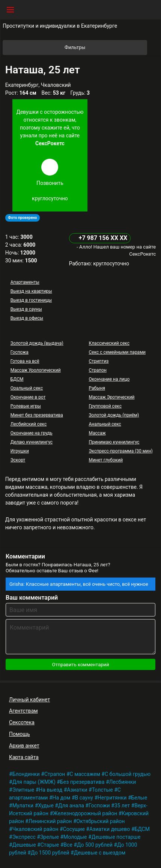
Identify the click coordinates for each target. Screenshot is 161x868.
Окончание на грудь (32, 433)
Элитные (23, 790)
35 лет (122, 805)
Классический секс (109, 343)
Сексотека (22, 722)
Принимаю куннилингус (114, 442)
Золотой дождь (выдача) (37, 343)
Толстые (102, 790)
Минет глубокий (106, 460)
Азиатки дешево (110, 829)
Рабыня (97, 388)
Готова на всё (25, 361)
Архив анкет (24, 746)
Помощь (20, 734)
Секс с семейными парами (117, 352)
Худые (46, 805)
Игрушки (20, 451)
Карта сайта (24, 757)
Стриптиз (99, 361)
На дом (62, 798)
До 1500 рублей (50, 853)
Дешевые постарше (116, 837)
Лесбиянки (123, 782)
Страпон (98, 370)
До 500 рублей (95, 845)
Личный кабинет (29, 700)
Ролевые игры (26, 406)
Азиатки (77, 790)
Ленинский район (50, 821)
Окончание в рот (28, 397)
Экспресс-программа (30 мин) (120, 451)
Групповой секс (105, 406)
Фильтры (105, 48)
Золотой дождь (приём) (114, 415)
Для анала (71, 805)
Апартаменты (25, 282)
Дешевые (24, 845)
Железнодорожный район (85, 813)
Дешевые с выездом (100, 853)
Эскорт (18, 460)
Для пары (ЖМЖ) (34, 782)
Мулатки (23, 805)
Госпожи (99, 805)
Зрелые (50, 837)
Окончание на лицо (109, 379)
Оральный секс (27, 388)
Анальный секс (105, 424)
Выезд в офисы (27, 318)
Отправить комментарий (80, 665)
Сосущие (74, 829)
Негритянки (112, 798)
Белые (139, 798)
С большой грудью (128, 774)
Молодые (75, 837)
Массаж (97, 433)
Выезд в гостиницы (31, 300)
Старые (50, 845)
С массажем (85, 774)
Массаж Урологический (36, 370)
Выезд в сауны (26, 309)
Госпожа (20, 352)
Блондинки (26, 774)
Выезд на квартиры (31, 291)
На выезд (50, 790)
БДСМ (17, 379)
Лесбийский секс (29, 424)
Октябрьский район (101, 821)
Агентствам (23, 711)
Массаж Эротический (111, 397)
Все (68, 845)
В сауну (84, 798)
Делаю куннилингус (32, 442)
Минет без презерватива (37, 415)
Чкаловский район (35, 829)
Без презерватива (82, 782)
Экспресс (24, 837)
